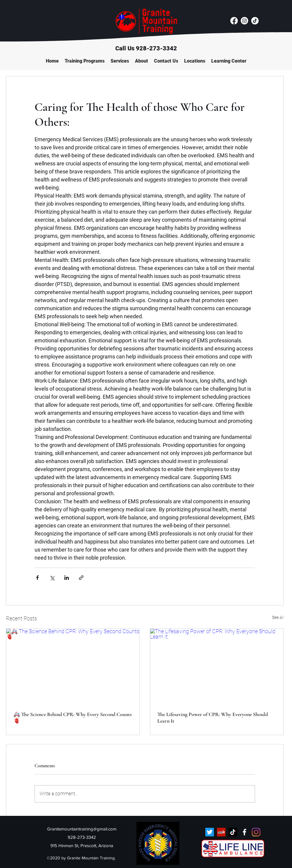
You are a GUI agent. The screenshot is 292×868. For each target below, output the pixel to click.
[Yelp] (221, 832)
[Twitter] (210, 832)
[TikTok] (255, 21)
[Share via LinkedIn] (67, 578)
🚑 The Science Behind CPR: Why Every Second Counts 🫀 (73, 718)
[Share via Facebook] (37, 578)
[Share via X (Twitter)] (52, 578)
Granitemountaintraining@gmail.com (82, 829)
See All (278, 617)
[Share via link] (81, 578)
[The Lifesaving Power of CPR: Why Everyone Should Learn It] (217, 666)
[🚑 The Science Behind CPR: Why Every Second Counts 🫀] (73, 666)
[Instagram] (244, 21)
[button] (85, 61)
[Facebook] (234, 21)
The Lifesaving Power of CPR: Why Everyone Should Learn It (213, 718)
